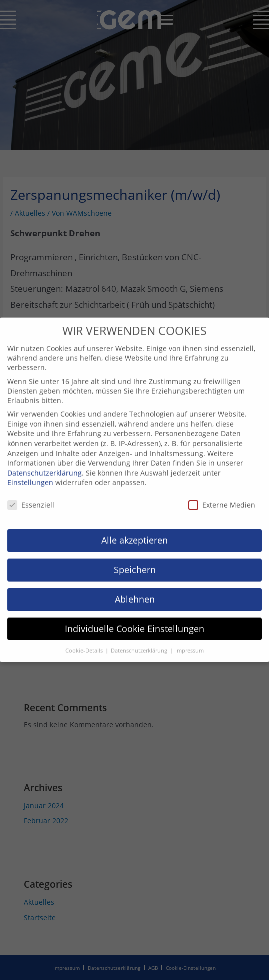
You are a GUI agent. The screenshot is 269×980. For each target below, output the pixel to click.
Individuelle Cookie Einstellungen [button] (134, 620)
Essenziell (31, 497)
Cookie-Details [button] (85, 642)
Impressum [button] (189, 642)
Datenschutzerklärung (45, 464)
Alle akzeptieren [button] (134, 532)
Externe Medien (222, 497)
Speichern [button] (135, 561)
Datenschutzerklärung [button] (140, 642)
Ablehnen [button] (135, 591)
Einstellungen (30, 474)
